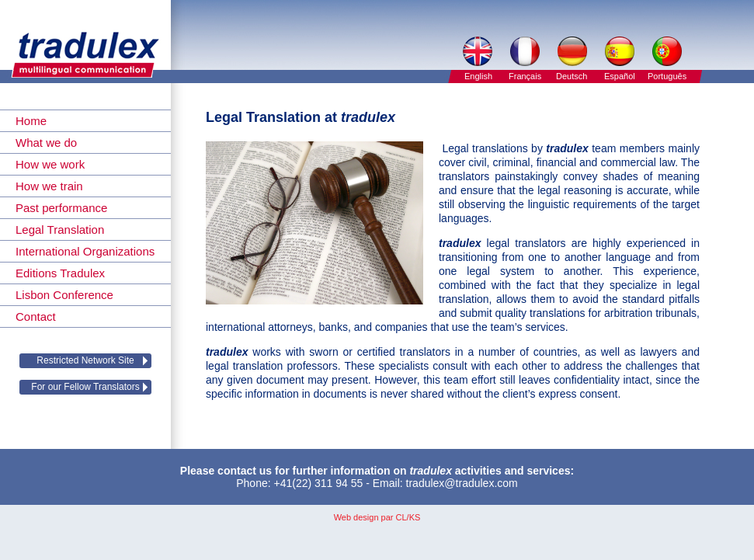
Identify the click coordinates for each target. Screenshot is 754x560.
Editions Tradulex (60, 273)
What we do (46, 143)
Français (525, 76)
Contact (36, 317)
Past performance (61, 208)
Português (667, 76)
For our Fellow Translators (85, 387)
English (478, 76)
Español (620, 76)
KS (415, 517)
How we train (49, 186)
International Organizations (85, 251)
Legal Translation (60, 230)
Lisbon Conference (64, 295)
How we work (50, 164)
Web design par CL (370, 517)
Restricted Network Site (85, 360)
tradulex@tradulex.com (462, 483)
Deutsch (572, 76)
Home (31, 121)
